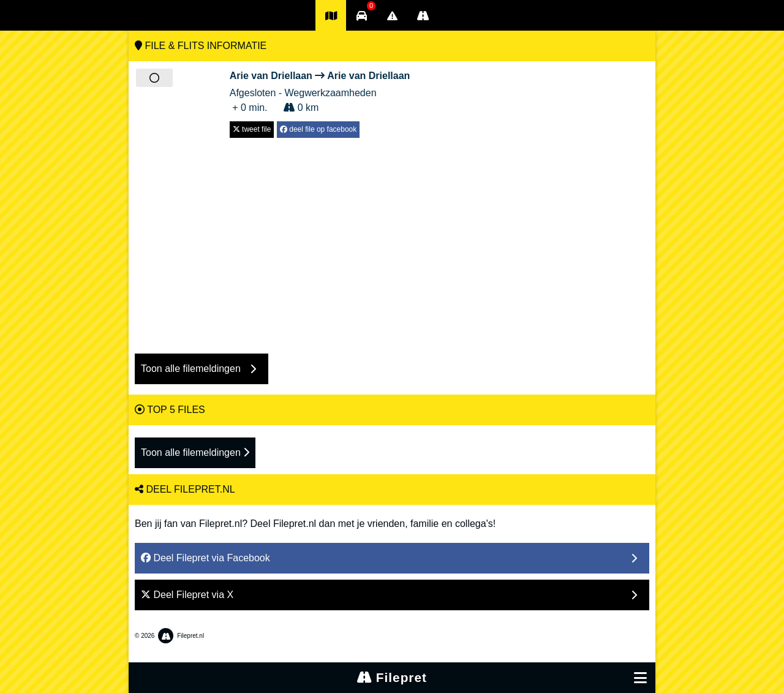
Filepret (392, 677)
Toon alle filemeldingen (195, 453)
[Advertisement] (392, 240)
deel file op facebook (318, 129)
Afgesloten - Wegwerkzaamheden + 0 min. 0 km (320, 91)
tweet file (252, 129)
